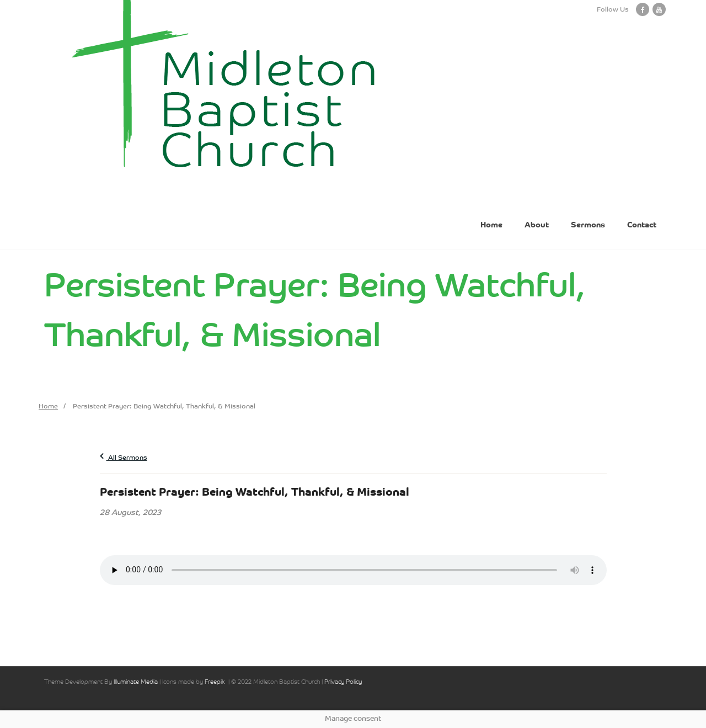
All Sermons (124, 458)
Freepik (215, 682)
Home (48, 407)
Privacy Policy (343, 682)
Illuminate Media (136, 682)
